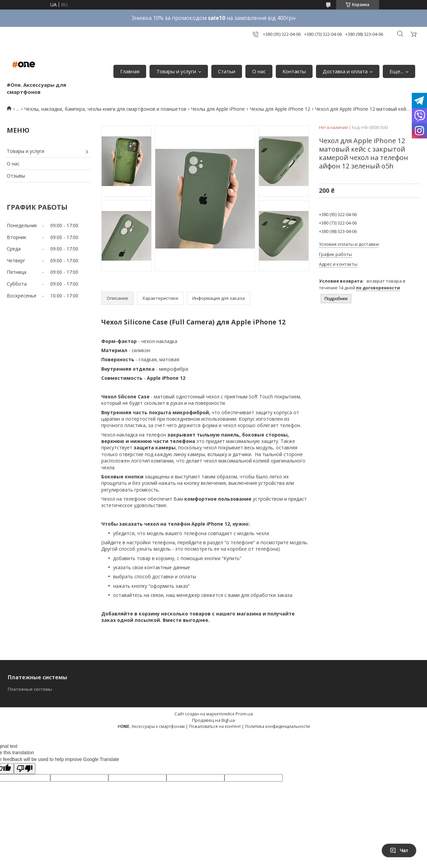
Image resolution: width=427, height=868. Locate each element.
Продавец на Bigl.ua (213, 720)
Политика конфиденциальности (277, 726)
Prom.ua (244, 714)
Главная (130, 71)
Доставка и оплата (345, 71)
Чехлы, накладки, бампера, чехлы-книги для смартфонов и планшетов (105, 109)
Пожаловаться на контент (215, 726)
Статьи (227, 71)
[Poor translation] (25, 769)
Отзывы (16, 176)
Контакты (294, 71)
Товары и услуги (176, 71)
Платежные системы (30, 689)
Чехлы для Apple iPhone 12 (280, 109)
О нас (259, 71)
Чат (399, 850)
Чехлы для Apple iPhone (218, 109)
